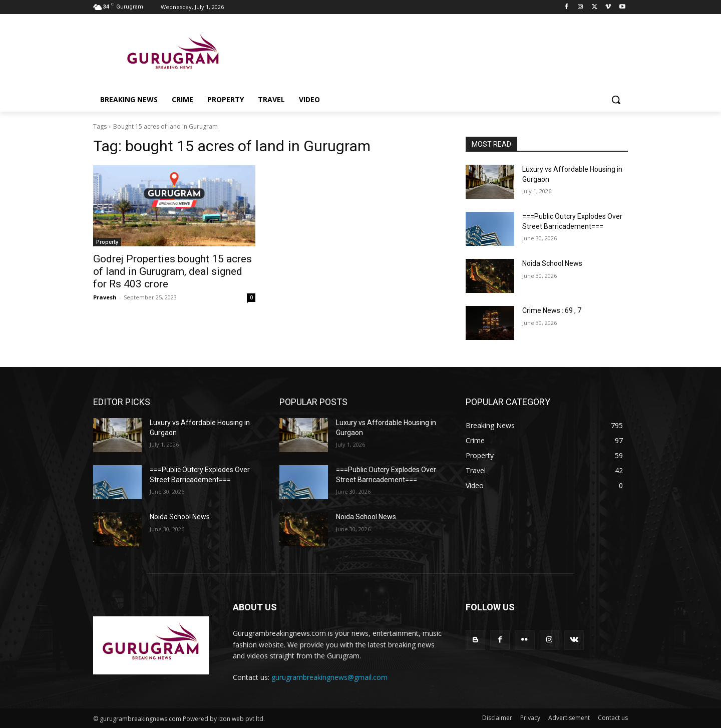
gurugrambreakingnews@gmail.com (329, 677)
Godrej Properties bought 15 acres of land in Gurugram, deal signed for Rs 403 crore (172, 271)
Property (107, 242)
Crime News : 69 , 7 (552, 310)
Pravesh (105, 297)
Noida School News (552, 263)
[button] (616, 100)
